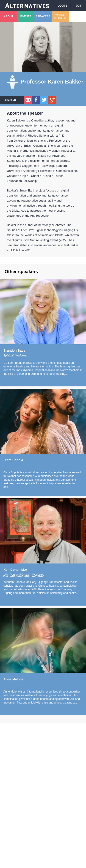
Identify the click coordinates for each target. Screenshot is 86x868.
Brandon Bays (14, 350)
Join (79, 6)
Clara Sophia (13, 460)
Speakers (43, 16)
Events (26, 16)
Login (62, 6)
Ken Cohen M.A (15, 570)
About (9, 16)
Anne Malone (13, 679)
